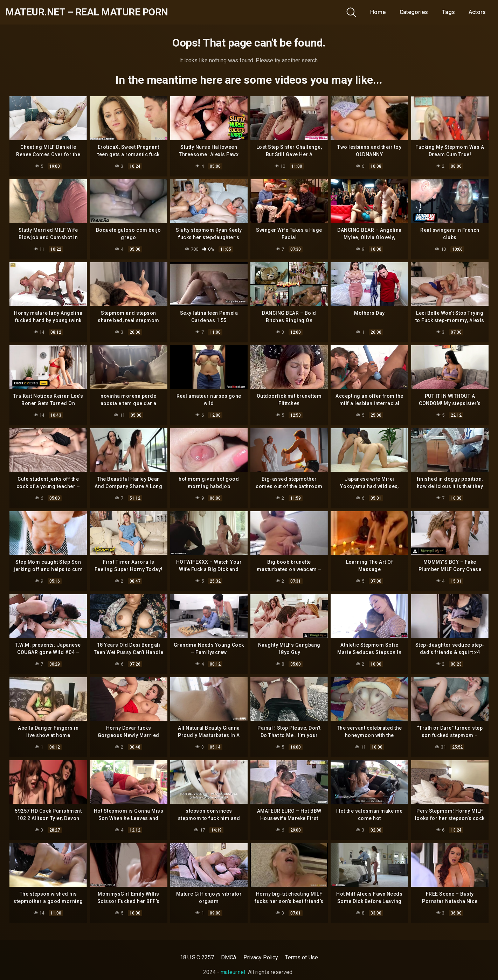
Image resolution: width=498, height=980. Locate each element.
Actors (477, 12)
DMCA (229, 957)
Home (378, 12)
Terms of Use (302, 957)
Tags (448, 12)
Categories (414, 12)
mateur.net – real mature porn (87, 12)
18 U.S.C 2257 (197, 957)
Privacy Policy (261, 957)
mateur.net (233, 972)
